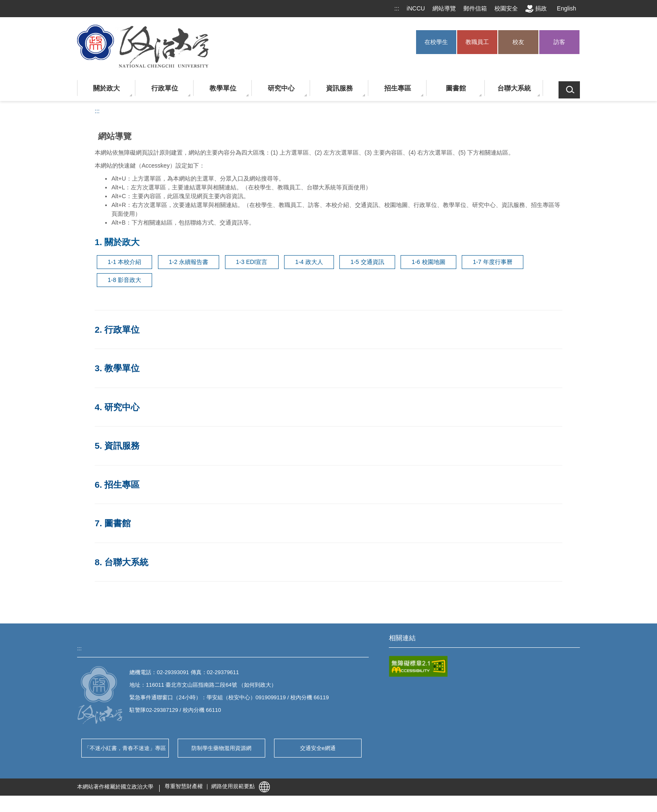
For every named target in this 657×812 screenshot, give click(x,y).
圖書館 (456, 88)
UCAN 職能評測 (505, 660)
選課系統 (400, 712)
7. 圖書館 (113, 523)
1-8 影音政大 (124, 280)
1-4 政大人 (309, 262)
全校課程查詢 (502, 712)
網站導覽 (444, 8)
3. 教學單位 (117, 368)
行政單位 (165, 88)
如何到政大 (257, 685)
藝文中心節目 (502, 686)
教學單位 (223, 88)
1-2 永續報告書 (189, 262)
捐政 (536, 9)
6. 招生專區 (117, 485)
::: (397, 8)
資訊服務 (339, 88)
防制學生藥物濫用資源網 (221, 748)
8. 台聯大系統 (122, 562)
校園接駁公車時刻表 (413, 699)
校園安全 (506, 8)
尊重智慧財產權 (184, 803)
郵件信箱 (475, 8)
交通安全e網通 (318, 748)
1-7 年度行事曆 (492, 262)
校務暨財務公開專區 (511, 699)
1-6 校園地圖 (428, 262)
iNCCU (416, 8)
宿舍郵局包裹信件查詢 (513, 725)
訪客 (559, 42)
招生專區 (398, 88)
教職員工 (477, 42)
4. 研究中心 (117, 407)
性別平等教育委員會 (413, 738)
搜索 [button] (569, 90)
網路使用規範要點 (233, 803)
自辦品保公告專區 (411, 686)
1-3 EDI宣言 (252, 262)
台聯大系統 (514, 88)
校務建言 (400, 725)
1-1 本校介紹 (124, 262)
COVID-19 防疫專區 (413, 660)
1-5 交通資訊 (367, 262)
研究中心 (281, 88)
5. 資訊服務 (117, 446)
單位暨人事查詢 (505, 673)
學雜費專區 (402, 752)
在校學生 (436, 42)
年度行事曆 (500, 738)
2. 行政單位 (117, 330)
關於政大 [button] (106, 88)
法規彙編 (400, 673)
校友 (518, 42)
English (566, 8)
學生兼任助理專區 (508, 752)
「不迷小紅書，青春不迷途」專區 (125, 748)
